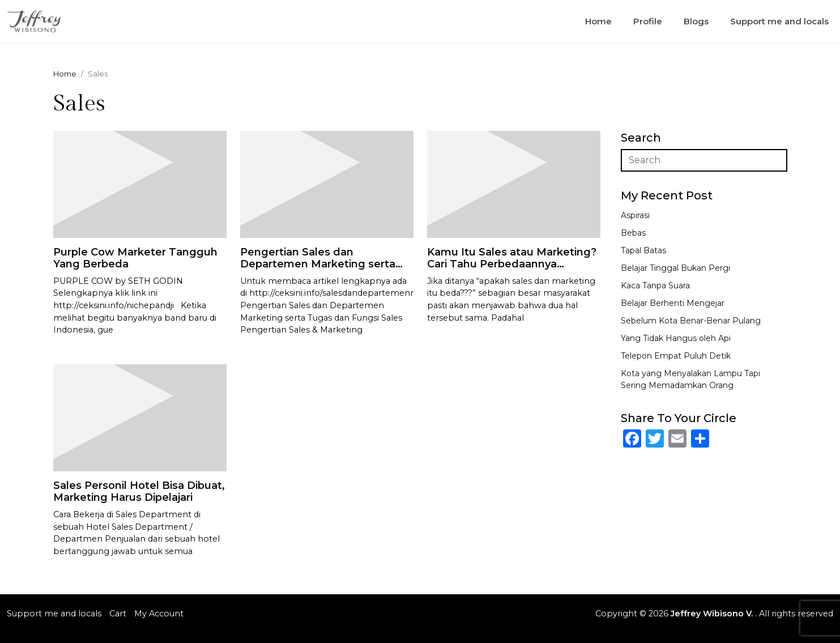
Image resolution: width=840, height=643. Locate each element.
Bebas (633, 233)
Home (598, 21)
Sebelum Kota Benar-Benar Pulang (691, 321)
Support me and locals (779, 21)
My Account (159, 614)
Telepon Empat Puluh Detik (676, 356)
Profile (648, 21)
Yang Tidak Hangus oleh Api (676, 338)
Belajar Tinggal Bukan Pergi (675, 268)
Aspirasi (635, 215)
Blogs (696, 21)
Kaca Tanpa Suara (655, 286)
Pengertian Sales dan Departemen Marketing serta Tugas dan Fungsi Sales (318, 264)
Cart (118, 614)
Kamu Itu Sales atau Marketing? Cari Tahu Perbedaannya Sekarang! (512, 264)
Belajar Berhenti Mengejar (673, 303)
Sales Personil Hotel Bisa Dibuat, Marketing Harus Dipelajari (139, 492)
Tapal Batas (643, 250)
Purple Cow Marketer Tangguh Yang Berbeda (135, 258)
